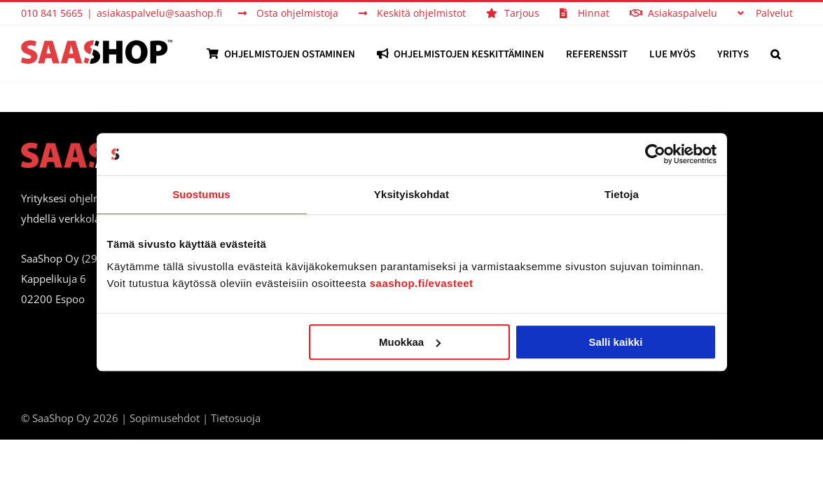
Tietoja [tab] (622, 194)
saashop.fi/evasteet (422, 283)
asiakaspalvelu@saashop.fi (159, 13)
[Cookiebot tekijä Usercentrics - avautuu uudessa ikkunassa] (655, 154)
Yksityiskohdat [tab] (411, 194)
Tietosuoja (236, 418)
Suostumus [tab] (201, 194)
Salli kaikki (616, 342)
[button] (797, 54)
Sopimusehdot (165, 418)
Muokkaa (410, 342)
